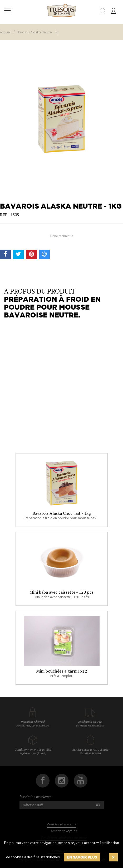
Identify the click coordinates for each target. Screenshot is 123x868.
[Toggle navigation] (8, 11)
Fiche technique (62, 236)
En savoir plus (82, 857)
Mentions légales (64, 831)
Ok (98, 805)
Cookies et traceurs (61, 824)
